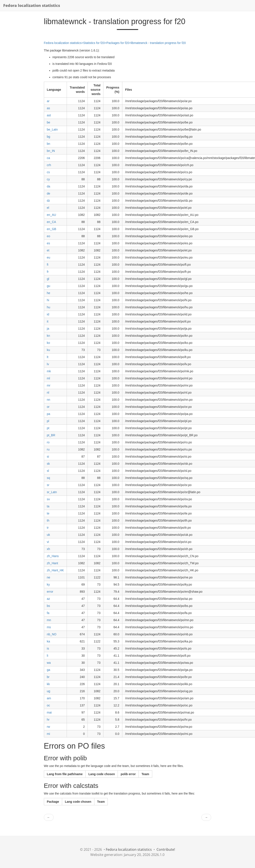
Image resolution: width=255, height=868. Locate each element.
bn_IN (51, 151)
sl (48, 471)
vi (48, 542)
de (49, 193)
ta (48, 506)
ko (48, 343)
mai (49, 712)
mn (49, 620)
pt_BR (51, 435)
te (48, 513)
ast (49, 115)
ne (49, 577)
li (48, 656)
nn (49, 400)
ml (48, 378)
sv (48, 499)
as (48, 108)
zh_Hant (52, 563)
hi (48, 300)
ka (48, 641)
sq (48, 478)
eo (49, 236)
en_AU (51, 215)
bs (48, 606)
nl (48, 393)
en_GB (52, 229)
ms (49, 627)
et (48, 250)
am (49, 698)
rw (48, 727)
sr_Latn (52, 492)
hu (49, 307)
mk (49, 371)
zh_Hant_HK (55, 570)
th (48, 520)
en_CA (51, 222)
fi (48, 265)
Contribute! (166, 849)
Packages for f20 (118, 43)
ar (48, 101)
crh (49, 165)
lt (48, 357)
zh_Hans (53, 556)
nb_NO (52, 634)
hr (48, 720)
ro (48, 442)
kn (48, 336)
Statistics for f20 (94, 43)
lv (48, 364)
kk (48, 684)
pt (48, 428)
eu (49, 257)
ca (48, 158)
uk (48, 535)
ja (48, 329)
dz (48, 201)
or (48, 407)
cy (48, 179)
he (49, 293)
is (48, 648)
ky (48, 584)
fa (48, 613)
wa (49, 663)
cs (48, 172)
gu (49, 286)
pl (48, 421)
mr (49, 385)
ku (48, 350)
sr (48, 485)
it (48, 321)
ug (49, 691)
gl (48, 279)
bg (49, 137)
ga (49, 670)
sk (48, 464)
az (48, 599)
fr (48, 272)
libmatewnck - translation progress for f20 (158, 43)
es (48, 243)
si (48, 457)
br (48, 677)
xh (48, 549)
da (49, 186)
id (48, 314)
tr (48, 528)
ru (48, 449)
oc (48, 705)
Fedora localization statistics (32, 5)
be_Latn (52, 129)
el (48, 208)
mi (48, 734)
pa (49, 414)
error (50, 592)
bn (49, 144)
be (49, 122)
